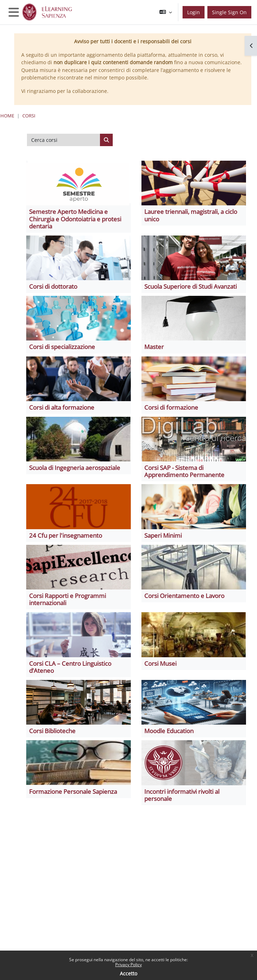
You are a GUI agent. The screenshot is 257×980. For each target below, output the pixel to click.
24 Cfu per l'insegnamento (66, 535)
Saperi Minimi (163, 535)
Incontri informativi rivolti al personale (182, 795)
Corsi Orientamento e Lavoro (184, 596)
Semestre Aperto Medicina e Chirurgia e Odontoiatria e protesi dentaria (75, 219)
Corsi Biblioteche (52, 731)
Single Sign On (229, 12)
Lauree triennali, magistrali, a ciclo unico (191, 215)
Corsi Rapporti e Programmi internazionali (68, 599)
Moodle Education (169, 731)
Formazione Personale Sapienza (73, 791)
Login (194, 12)
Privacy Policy (128, 965)
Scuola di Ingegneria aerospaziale (75, 468)
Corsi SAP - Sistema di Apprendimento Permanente (184, 471)
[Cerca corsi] (64, 140)
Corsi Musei (160, 663)
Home (7, 116)
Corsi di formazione (171, 407)
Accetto (128, 973)
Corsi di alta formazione (62, 407)
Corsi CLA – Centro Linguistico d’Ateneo (70, 667)
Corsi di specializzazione (62, 347)
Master (154, 347)
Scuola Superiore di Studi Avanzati (191, 286)
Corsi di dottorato (53, 286)
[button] (166, 12)
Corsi (29, 116)
